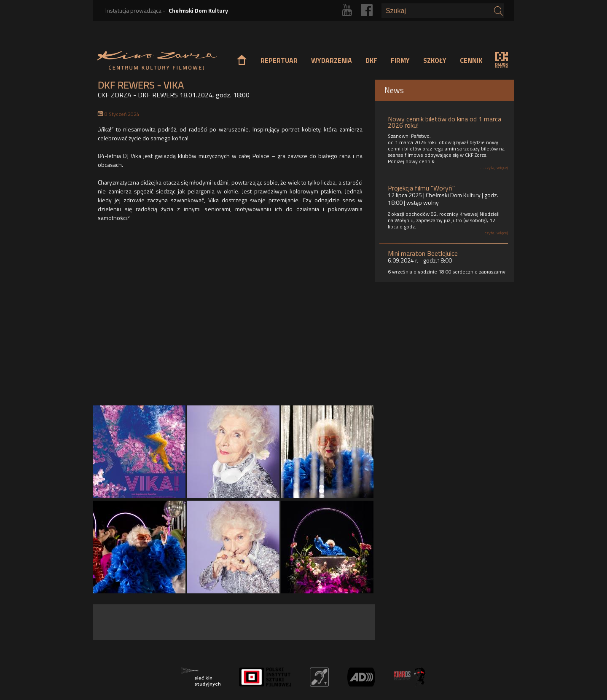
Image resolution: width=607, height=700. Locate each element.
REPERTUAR (279, 60)
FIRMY (400, 60)
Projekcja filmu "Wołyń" (421, 188)
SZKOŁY (435, 60)
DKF (371, 60)
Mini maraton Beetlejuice (423, 253)
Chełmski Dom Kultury (198, 10)
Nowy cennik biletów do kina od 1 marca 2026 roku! (445, 122)
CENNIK (471, 60)
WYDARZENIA (332, 60)
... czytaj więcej (494, 168)
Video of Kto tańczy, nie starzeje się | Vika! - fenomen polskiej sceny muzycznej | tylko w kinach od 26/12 (233, 316)
